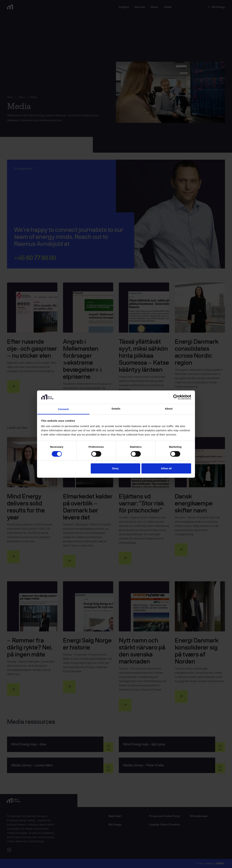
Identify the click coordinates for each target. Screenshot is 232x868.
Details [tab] (116, 409)
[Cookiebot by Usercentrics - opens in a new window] (176, 397)
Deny (115, 468)
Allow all (166, 468)
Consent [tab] (63, 409)
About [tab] (169, 409)
